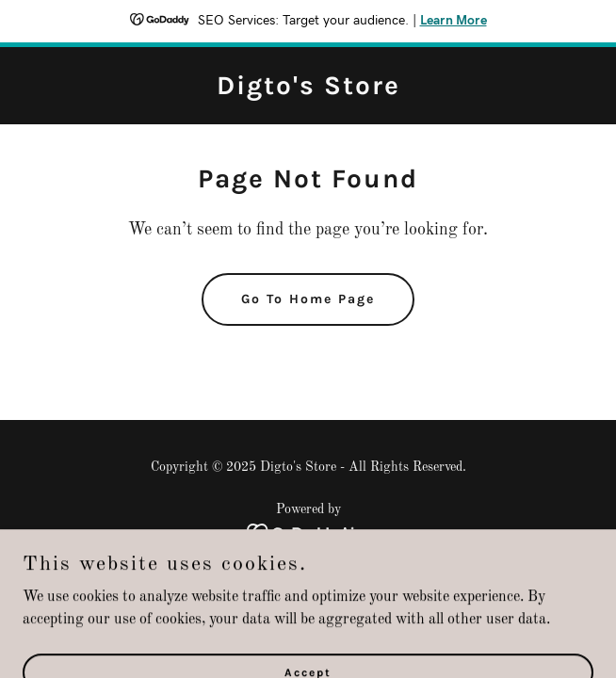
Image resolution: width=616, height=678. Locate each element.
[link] (308, 90)
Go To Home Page (308, 299)
